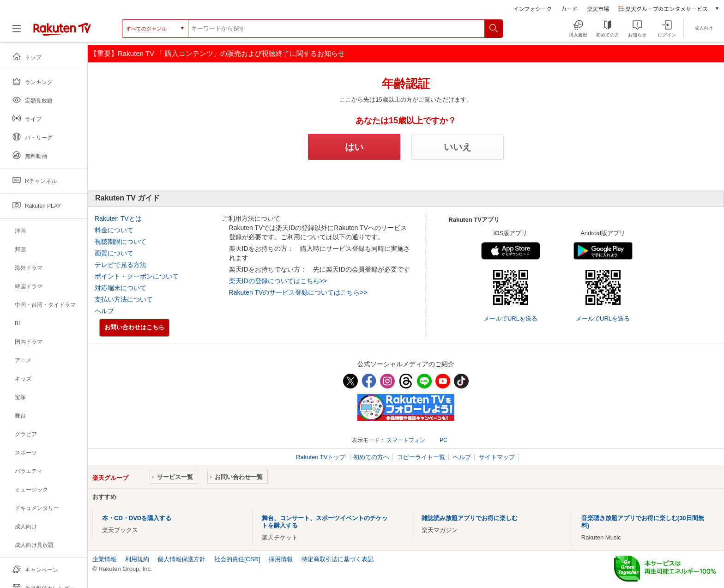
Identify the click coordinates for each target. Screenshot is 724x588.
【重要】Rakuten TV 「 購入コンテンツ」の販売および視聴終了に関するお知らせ (217, 53)
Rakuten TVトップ (322, 457)
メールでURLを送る (510, 318)
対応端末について (121, 288)
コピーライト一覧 (421, 457)
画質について (114, 253)
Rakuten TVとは (118, 218)
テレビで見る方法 (121, 265)
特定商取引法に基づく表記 (338, 559)
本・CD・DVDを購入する (137, 518)
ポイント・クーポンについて (137, 276)
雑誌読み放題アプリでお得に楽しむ (470, 518)
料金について (114, 230)
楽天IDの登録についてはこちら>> (278, 281)
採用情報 (281, 559)
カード (569, 9)
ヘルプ (104, 311)
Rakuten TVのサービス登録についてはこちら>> (298, 292)
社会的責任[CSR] (237, 559)
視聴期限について (121, 242)
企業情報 (104, 559)
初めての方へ (371, 457)
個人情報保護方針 (181, 559)
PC (443, 440)
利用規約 (137, 559)
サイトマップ (497, 457)
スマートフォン (406, 440)
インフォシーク (532, 9)
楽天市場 (598, 9)
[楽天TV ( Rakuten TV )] (62, 32)
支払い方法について (124, 299)
